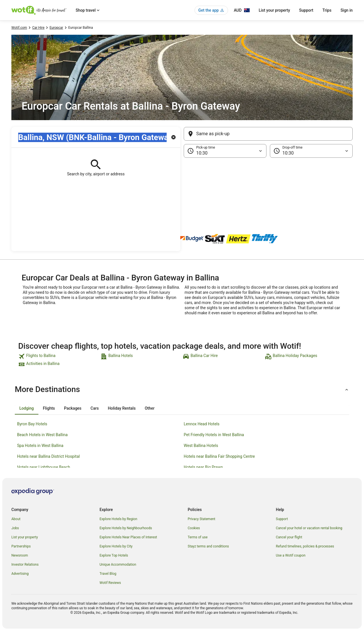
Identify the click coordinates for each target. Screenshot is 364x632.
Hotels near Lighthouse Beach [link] (44, 467)
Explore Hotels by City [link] (116, 546)
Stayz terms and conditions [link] (208, 546)
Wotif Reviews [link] (110, 583)
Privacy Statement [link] (201, 519)
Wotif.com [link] (19, 28)
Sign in (347, 10)
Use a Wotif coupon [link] (291, 555)
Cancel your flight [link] (289, 537)
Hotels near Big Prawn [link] (203, 467)
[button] (182, 186)
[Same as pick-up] (268, 134)
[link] (59, 356)
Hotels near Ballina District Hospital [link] (48, 456)
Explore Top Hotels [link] (114, 555)
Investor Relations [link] (25, 565)
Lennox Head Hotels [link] (202, 424)
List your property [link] (25, 537)
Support (306, 10)
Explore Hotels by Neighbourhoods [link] (126, 528)
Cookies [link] (194, 528)
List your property (274, 10)
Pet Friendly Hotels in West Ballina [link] (214, 435)
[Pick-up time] (225, 151)
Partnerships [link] (21, 546)
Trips (327, 10)
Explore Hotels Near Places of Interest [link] (128, 537)
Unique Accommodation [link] (118, 565)
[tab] (27, 408)
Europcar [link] (56, 28)
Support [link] (282, 519)
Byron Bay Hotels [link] (32, 424)
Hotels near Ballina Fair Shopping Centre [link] (219, 456)
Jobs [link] (15, 528)
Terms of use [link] (198, 537)
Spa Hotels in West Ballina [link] (40, 446)
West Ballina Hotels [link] (201, 446)
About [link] (16, 519)
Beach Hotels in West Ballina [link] (42, 435)
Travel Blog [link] (108, 574)
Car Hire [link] (38, 28)
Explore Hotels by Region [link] (118, 519)
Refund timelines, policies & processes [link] (305, 546)
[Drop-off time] (311, 151)
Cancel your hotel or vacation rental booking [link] (309, 528)
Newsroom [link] (20, 555)
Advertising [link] (20, 574)
